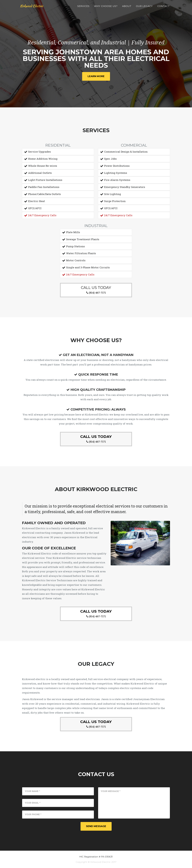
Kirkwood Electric (36, 8)
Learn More (96, 76)
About (127, 8)
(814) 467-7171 (97, 293)
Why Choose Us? (106, 8)
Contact (164, 8)
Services (83, 8)
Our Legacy (144, 8)
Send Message (96, 826)
